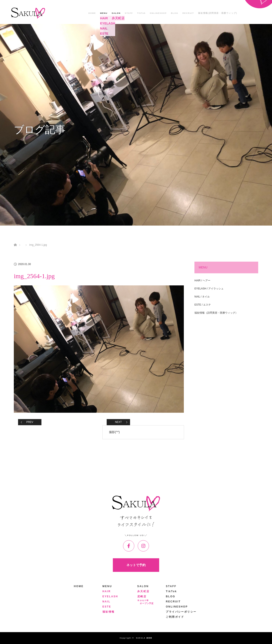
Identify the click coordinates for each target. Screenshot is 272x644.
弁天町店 (143, 591)
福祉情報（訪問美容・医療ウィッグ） (216, 313)
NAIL (106, 602)
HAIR (107, 591)
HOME (92, 13)
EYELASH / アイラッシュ (209, 289)
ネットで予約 (136, 565)
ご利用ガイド (175, 617)
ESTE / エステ (203, 305)
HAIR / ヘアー (202, 281)
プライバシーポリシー (181, 612)
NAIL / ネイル (202, 297)
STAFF (129, 13)
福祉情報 (109, 612)
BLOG (174, 13)
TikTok (141, 13)
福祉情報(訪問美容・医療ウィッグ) (218, 13)
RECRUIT (188, 13)
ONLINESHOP (158, 13)
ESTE (107, 607)
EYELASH (110, 596)
